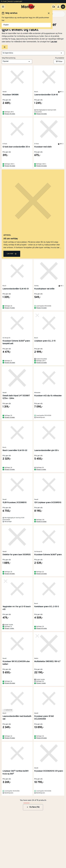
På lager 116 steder (10, 166)
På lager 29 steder (41, 738)
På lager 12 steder (10, 470)
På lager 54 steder (41, 166)
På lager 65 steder (10, 683)
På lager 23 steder (41, 574)
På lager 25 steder (10, 363)
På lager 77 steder (10, 308)
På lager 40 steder (42, 628)
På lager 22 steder (41, 363)
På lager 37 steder (10, 738)
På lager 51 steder (41, 522)
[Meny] (3, 7)
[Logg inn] (58, 7)
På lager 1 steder (9, 628)
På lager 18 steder (10, 574)
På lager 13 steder (10, 417)
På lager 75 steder (41, 308)
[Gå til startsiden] (28, 7)
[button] (33, 53)
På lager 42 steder (41, 114)
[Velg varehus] (54, 7)
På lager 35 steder (10, 114)
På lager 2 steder (41, 470)
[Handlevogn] (63, 7)
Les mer (54, 42)
